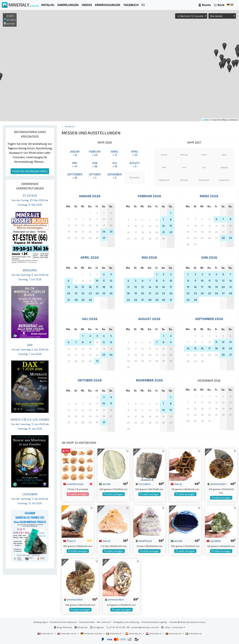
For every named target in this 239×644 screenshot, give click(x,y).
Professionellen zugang (155, 622)
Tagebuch (70, 126)
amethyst (143, 541)
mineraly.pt (174, 633)
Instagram (97, 627)
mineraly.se (194, 633)
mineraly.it (114, 633)
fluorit (69, 541)
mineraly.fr (46, 633)
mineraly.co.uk (67, 633)
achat (105, 484)
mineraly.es (134, 633)
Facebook (81, 627)
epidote (214, 541)
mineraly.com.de (91, 633)
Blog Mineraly (63, 627)
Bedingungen (41, 622)
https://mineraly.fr (175, 627)
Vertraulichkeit (87, 622)
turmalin (143, 484)
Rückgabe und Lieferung (126, 622)
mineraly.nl (154, 633)
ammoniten (216, 484)
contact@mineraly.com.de (145, 627)
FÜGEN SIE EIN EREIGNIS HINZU (30, 171)
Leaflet (205, 120)
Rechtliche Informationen (63, 622)
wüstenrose (73, 484)
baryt (176, 484)
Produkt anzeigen (78, 494)
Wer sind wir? (104, 622)
